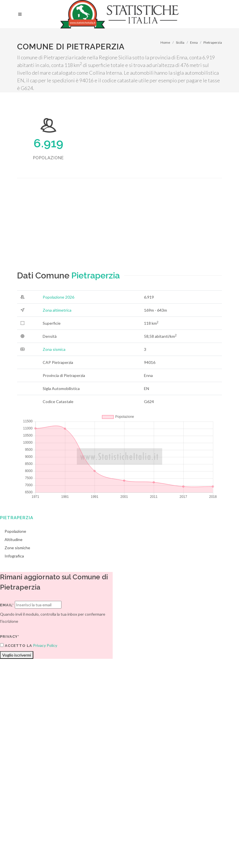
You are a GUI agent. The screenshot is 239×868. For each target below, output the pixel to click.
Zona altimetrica (57, 310)
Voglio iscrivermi (17, 655)
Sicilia (180, 42)
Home (165, 42)
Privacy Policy (45, 645)
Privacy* (10, 637)
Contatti (204, 792)
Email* (7, 605)
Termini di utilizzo (32, 799)
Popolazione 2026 (58, 297)
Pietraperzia (213, 42)
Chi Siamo (79, 799)
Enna (194, 42)
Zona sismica (54, 349)
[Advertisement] (81, 229)
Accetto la (16, 645)
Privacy (59, 799)
